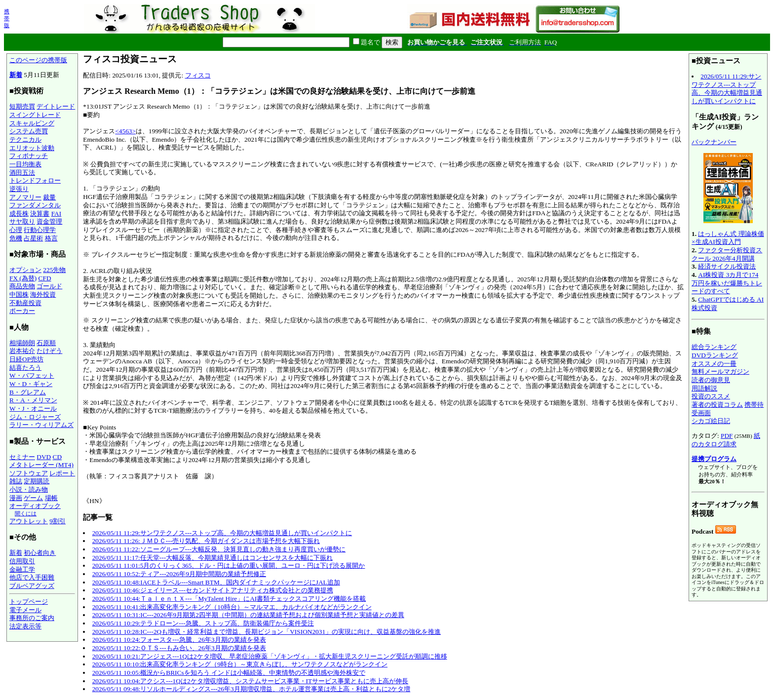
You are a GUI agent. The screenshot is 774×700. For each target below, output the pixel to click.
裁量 (49, 197)
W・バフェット (32, 375)
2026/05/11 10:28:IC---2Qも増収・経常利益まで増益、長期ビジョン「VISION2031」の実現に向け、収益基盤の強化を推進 (267, 632)
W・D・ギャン (31, 384)
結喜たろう (25, 368)
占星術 (33, 238)
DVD (44, 457)
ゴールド (49, 286)
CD (58, 457)
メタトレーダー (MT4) (41, 465)
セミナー (22, 457)
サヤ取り (22, 221)
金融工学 (22, 569)
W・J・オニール (33, 408)
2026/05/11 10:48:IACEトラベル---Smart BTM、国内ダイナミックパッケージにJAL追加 (216, 582)
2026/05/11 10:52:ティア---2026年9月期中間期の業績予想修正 (179, 574)
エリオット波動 (32, 148)
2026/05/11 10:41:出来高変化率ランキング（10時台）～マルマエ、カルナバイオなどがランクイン (232, 607)
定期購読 (37, 481)
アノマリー (25, 197)
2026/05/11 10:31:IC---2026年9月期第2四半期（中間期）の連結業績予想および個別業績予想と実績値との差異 (248, 615)
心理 (16, 230)
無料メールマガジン (720, 371)
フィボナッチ (29, 156)
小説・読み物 (29, 489)
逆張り (19, 189)
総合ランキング (714, 347)
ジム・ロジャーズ (35, 417)
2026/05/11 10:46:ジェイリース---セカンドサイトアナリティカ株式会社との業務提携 (213, 590)
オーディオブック (35, 506)
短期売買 (22, 106)
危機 (16, 238)
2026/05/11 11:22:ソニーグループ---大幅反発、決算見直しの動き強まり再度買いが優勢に (219, 549)
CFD (45, 278)
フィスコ (198, 75)
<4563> (125, 131)
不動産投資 (25, 303)
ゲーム (33, 498)
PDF (727, 436)
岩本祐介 (22, 351)
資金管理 (49, 221)
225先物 (54, 270)
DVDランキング (715, 355)
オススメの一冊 (714, 364)
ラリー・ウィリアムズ (41, 425)
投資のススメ (711, 396)
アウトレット (29, 521)
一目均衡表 (25, 164)
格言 (51, 238)
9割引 (58, 521)
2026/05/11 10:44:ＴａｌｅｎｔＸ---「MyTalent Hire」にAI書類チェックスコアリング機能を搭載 (229, 599)
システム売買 (29, 131)
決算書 (40, 214)
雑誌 (16, 481)
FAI (57, 214)
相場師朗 (22, 343)
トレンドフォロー (35, 180)
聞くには (26, 513)
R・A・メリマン (33, 400)
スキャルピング (32, 123)
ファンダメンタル (35, 205)
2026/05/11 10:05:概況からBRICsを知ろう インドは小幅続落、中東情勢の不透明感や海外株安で (229, 673)
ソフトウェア (29, 473)
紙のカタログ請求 (726, 440)
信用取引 (22, 561)
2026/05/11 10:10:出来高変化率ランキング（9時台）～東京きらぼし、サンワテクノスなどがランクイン (240, 664)
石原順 (46, 343)
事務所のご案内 (32, 618)
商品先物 (22, 286)
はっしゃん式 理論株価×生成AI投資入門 (728, 238)
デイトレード (56, 106)
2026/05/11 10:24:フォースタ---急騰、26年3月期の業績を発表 (179, 640)
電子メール (25, 610)
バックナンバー (714, 142)
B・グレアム (28, 392)
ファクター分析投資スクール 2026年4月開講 (727, 254)
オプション (25, 270)
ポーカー (22, 311)
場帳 (51, 498)
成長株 (19, 214)
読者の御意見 (711, 380)
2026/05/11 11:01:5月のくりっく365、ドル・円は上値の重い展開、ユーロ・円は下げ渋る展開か (229, 565)
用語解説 (704, 388)
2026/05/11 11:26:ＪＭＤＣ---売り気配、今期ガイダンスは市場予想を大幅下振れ (206, 541)
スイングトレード (35, 115)
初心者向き (40, 553)
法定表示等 (25, 626)
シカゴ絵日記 (711, 421)
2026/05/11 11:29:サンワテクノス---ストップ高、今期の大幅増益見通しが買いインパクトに (222, 533)
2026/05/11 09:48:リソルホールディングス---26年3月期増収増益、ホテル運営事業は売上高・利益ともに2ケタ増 (252, 689)
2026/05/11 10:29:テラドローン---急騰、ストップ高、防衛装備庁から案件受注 (203, 623)
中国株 (19, 294)
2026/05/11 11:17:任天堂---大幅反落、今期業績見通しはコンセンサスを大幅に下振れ (213, 558)
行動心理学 (40, 230)
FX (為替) (23, 278)
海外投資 (43, 294)
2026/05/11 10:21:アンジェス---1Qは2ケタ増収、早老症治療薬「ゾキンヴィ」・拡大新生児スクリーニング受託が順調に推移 (270, 656)
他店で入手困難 (32, 577)
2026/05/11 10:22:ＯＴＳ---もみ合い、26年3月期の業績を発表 (179, 648)
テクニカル (25, 139)
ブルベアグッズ (32, 586)
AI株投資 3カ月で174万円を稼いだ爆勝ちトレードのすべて (727, 283)
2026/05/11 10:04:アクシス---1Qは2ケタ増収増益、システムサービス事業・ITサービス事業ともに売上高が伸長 (250, 681)
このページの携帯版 (38, 60)
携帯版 (7, 18)
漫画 (16, 498)
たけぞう (49, 351)
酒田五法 (22, 173)
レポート (62, 473)
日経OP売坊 (26, 359)
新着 (16, 75)
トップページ (29, 602)
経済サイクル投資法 (727, 266)
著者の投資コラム (717, 405)
